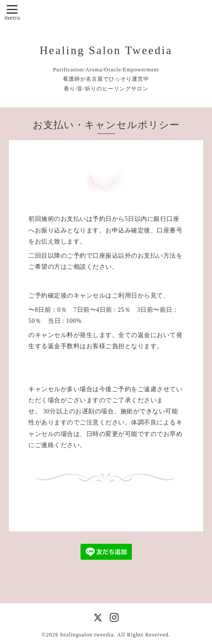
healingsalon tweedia (87, 635)
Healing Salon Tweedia (106, 50)
